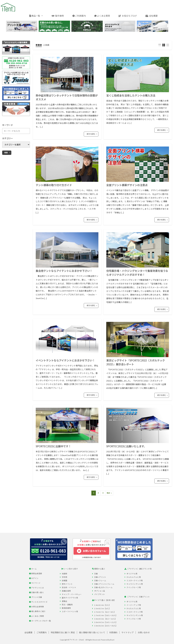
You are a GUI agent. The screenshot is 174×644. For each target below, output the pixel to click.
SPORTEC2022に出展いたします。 (126, 446)
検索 (6, 153)
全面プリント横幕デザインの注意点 (127, 185)
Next (109, 493)
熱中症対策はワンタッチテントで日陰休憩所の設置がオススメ (67, 97)
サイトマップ (128, 632)
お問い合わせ (144, 632)
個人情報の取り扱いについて (92, 632)
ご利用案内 (79, 16)
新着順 (39, 45)
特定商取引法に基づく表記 (63, 632)
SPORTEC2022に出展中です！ (53, 446)
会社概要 (152, 16)
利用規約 (113, 632)
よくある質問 (102, 16)
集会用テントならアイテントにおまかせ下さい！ (64, 271)
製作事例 (58, 16)
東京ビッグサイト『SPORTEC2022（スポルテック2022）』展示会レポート (136, 362)
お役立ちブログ (128, 16)
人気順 (46, 45)
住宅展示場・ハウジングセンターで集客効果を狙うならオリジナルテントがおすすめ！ (137, 273)
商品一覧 (36, 15)
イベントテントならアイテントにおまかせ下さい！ (65, 360)
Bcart (112, 640)
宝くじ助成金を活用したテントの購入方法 (131, 95)
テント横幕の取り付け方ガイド (54, 185)
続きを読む (91, 134)
